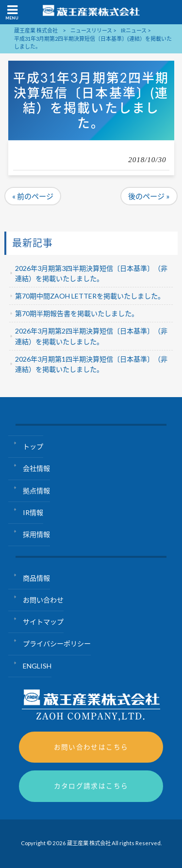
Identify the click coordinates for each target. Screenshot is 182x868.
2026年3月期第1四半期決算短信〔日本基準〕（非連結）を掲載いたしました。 (91, 364)
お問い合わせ (43, 600)
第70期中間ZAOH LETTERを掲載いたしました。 (90, 296)
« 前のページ (33, 196)
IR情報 (33, 512)
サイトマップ (43, 622)
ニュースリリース (91, 30)
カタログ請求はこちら (91, 786)
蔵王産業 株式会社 (36, 30)
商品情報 (36, 578)
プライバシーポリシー (57, 643)
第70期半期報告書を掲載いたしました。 (77, 313)
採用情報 (36, 534)
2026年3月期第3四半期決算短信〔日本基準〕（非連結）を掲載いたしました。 (91, 273)
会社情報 (36, 468)
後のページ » (149, 196)
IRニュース (134, 30)
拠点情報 (36, 491)
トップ (33, 446)
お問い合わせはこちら (91, 747)
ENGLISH (37, 666)
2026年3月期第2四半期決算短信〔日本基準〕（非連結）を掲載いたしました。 (91, 336)
